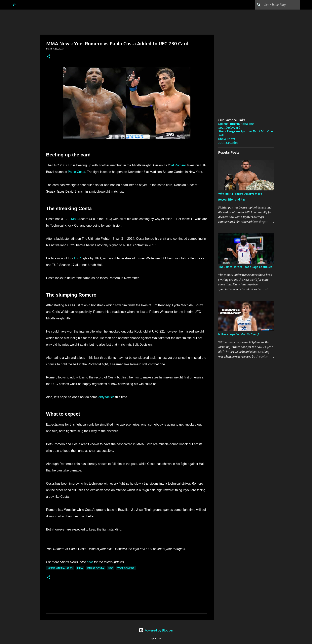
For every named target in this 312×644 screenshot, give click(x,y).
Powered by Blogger (156, 630)
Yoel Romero (126, 568)
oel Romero (178, 165)
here (90, 562)
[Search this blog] (279, 5)
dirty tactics (107, 397)
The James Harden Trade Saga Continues (245, 267)
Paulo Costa (77, 172)
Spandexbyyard (229, 128)
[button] (49, 57)
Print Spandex (228, 143)
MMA (75, 219)
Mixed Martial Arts (60, 568)
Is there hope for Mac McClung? (239, 334)
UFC (78, 258)
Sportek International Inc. (236, 124)
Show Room (227, 139)
